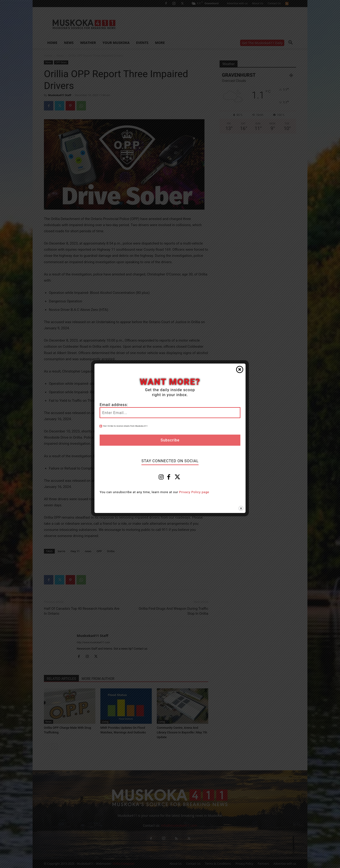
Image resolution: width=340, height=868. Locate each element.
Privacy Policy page (194, 492)
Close (240, 369)
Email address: (114, 405)
